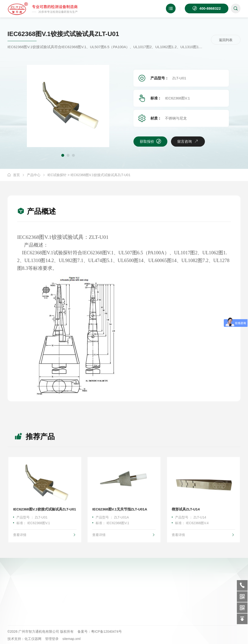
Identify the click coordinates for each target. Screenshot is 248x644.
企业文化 (118, 593)
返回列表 (226, 40)
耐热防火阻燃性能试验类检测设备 (74, 585)
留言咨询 (188, 141)
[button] (63, 155)
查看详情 (45, 532)
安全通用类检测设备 (65, 593)
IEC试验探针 (57, 175)
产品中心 (34, 175)
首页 (16, 175)
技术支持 (180, 593)
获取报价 (150, 141)
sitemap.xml (72, 641)
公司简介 (118, 585)
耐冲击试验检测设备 (65, 610)
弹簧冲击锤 (58, 602)
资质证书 (118, 602)
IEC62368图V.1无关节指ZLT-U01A (120, 508)
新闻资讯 (180, 585)
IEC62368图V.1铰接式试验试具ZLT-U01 (45, 508)
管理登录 (52, 641)
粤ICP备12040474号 (107, 634)
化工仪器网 (33, 641)
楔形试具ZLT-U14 (187, 508)
